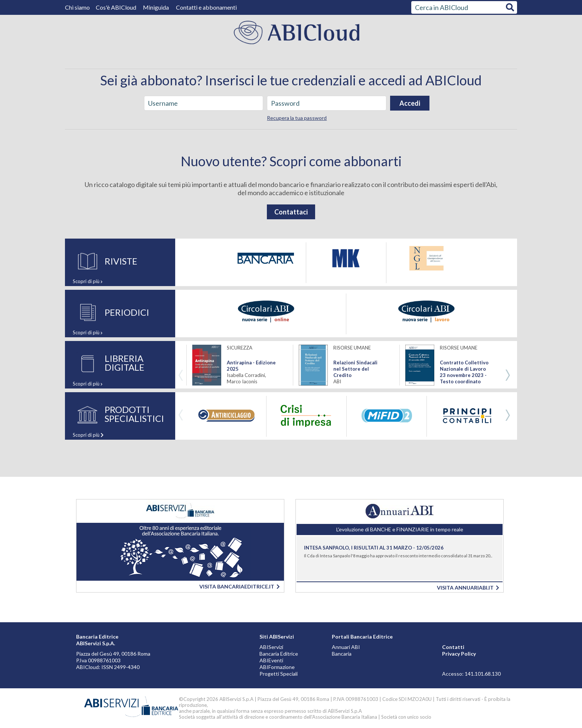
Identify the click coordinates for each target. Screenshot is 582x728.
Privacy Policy (459, 654)
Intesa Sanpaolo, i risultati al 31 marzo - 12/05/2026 (374, 548)
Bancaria (342, 654)
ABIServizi (271, 647)
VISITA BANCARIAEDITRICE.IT (240, 586)
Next (508, 376)
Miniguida (156, 7)
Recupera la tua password (297, 118)
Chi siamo (78, 7)
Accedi (410, 103)
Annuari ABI (346, 647)
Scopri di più (88, 281)
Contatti (453, 647)
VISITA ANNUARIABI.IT (468, 588)
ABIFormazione (277, 667)
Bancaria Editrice (279, 654)
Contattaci (291, 212)
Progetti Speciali (279, 674)
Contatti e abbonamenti (206, 7)
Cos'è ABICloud (117, 7)
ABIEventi (271, 660)
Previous (181, 376)
